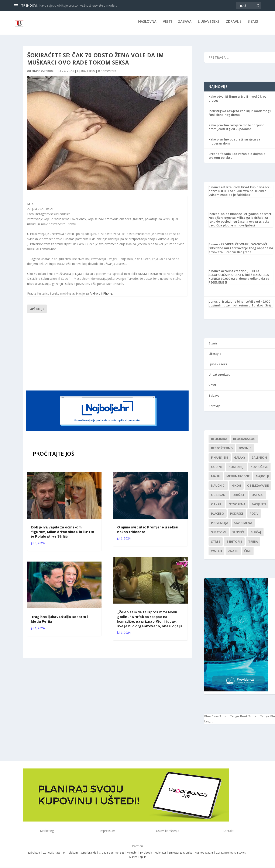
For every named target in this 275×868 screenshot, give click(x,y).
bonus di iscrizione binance (229, 304)
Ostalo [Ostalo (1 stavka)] (258, 498)
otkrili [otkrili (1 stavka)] (217, 507)
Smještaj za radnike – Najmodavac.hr (191, 856)
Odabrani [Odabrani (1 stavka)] (219, 498)
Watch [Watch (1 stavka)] (216, 554)
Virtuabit (132, 856)
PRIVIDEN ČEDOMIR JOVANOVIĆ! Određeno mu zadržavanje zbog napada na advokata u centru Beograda (241, 251)
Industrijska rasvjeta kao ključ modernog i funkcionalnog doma (240, 116)
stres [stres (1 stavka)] (216, 544)
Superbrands (88, 856)
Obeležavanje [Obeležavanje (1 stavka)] (258, 488)
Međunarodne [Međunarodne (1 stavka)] (238, 479)
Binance (214, 247)
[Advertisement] (108, 354)
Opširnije (37, 312)
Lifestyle (215, 357)
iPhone (107, 296)
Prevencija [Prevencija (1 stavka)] (220, 526)
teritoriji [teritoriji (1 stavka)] (234, 544)
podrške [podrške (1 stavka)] (237, 516)
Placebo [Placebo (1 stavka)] (218, 516)
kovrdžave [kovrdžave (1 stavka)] (259, 470)
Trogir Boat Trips (243, 719)
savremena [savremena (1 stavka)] (243, 526)
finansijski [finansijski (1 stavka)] (220, 460)
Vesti (167, 25)
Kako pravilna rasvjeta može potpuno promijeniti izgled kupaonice (237, 130)
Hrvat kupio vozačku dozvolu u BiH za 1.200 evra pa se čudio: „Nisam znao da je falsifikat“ (240, 194)
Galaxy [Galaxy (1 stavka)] (240, 460)
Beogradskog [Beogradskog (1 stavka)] (244, 442)
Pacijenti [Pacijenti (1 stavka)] (259, 507)
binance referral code (224, 190)
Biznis (253, 25)
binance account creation (228, 274)
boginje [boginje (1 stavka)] (245, 451)
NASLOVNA (147, 25)
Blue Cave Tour (215, 719)
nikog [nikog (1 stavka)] (236, 488)
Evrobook (146, 856)
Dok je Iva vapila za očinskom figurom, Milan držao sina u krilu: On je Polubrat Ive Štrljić (63, 535)
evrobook (48, 74)
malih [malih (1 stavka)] (216, 479)
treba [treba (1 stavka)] (253, 544)
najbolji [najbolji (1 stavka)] (262, 479)
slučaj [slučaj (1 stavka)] (256, 535)
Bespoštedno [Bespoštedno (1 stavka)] (222, 451)
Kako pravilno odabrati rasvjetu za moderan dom (234, 144)
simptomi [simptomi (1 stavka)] (219, 535)
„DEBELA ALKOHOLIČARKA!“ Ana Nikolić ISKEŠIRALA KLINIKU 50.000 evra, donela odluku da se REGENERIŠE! (239, 280)
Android (95, 296)
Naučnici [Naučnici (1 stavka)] (218, 488)
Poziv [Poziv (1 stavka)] (254, 516)
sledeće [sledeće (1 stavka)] (238, 535)
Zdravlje (234, 25)
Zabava (185, 25)
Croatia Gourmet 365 (112, 856)
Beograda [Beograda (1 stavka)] (219, 442)
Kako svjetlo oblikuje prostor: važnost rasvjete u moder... (78, 5)
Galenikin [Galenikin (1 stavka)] (259, 460)
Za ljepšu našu (52, 856)
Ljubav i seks (209, 25)
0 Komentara (107, 74)
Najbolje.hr (34, 856)
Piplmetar (160, 856)
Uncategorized (219, 377)
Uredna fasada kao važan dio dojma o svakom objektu (237, 159)
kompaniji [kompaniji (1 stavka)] (237, 470)
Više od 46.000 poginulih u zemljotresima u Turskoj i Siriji (240, 306)
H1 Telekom (71, 856)
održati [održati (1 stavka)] (239, 498)
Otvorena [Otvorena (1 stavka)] (237, 507)
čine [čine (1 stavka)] (248, 554)
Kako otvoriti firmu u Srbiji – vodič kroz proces (238, 101)
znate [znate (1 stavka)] (233, 554)
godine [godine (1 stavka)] (217, 470)
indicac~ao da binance (225, 217)
